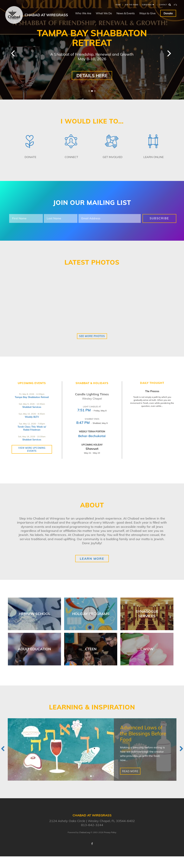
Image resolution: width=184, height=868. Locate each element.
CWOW (147, 649)
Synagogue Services (147, 614)
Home (118, 5)
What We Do (104, 13)
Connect (71, 157)
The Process (152, 391)
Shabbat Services (32, 407)
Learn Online (154, 157)
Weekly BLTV (32, 417)
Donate (168, 13)
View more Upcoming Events (32, 449)
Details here (92, 75)
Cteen (91, 649)
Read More (130, 771)
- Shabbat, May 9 (92, 423)
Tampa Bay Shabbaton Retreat (32, 397)
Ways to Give (147, 13)
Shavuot (92, 449)
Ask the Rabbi (132, 5)
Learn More (92, 559)
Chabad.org (85, 832)
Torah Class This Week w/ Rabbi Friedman (32, 428)
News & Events (126, 13)
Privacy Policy (110, 832)
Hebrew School (35, 614)
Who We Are (83, 13)
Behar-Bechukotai (92, 436)
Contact (163, 5)
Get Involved (113, 157)
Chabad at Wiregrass (46, 15)
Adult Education (34, 649)
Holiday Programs (91, 614)
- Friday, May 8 (92, 411)
